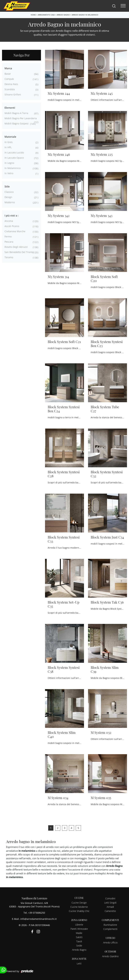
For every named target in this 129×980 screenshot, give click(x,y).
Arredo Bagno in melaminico (85, 15)
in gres (9, 142)
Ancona (9, 221)
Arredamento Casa (46, 15)
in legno (9, 163)
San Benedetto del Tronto (19, 252)
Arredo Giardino (110, 956)
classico (9, 192)
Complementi (110, 929)
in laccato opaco (14, 158)
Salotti (79, 937)
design (8, 197)
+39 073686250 (37, 913)
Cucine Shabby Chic (79, 911)
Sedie (79, 946)
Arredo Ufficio (110, 943)
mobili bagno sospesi (17, 123)
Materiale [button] (10, 137)
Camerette (110, 911)
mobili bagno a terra (16, 113)
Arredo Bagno (63, 15)
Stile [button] (7, 186)
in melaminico (13, 168)
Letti (79, 963)
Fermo (8, 236)
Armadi (110, 907)
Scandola (10, 89)
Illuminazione (110, 925)
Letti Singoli (110, 903)
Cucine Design (79, 903)
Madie (79, 933)
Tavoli (79, 941)
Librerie (79, 925)
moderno (10, 202)
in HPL (8, 147)
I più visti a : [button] (12, 215)
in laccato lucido (14, 152)
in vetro (9, 173)
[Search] (114, 6)
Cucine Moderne (79, 907)
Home (33, 15)
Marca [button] (8, 68)
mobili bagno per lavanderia (21, 118)
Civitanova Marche (15, 231)
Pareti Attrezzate (79, 929)
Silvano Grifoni (13, 94)
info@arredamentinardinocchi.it (38, 919)
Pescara (9, 242)
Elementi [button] (10, 108)
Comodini (110, 898)
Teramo (9, 257)
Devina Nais (11, 84)
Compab (9, 79)
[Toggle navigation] (123, 6)
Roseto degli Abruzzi (16, 247)
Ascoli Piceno (12, 226)
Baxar (8, 74)
